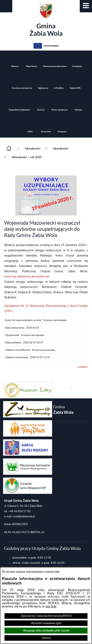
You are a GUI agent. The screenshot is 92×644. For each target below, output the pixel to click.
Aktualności (33, 148)
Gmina (46, 21)
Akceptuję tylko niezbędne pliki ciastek (46, 631)
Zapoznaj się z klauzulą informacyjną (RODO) (46, 616)
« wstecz (82, 367)
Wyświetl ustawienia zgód (46, 623)
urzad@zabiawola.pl (24, 516)
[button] (86, 6)
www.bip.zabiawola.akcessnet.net (27, 277)
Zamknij (46, 638)
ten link (51, 606)
